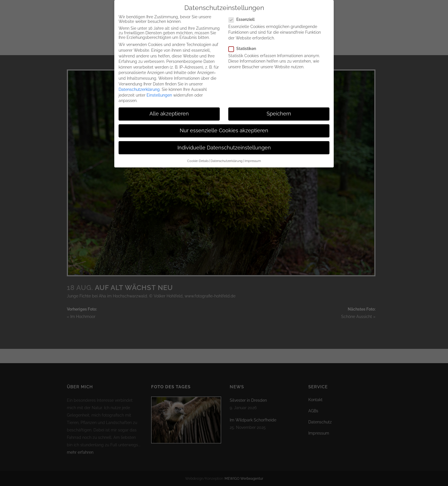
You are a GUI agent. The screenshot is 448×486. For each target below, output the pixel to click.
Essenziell (244, 15)
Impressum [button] (253, 156)
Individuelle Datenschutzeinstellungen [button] (224, 143)
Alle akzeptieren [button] (169, 109)
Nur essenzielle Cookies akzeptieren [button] (224, 126)
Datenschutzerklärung (139, 85)
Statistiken (245, 44)
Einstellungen (159, 90)
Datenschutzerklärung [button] (227, 156)
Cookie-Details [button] (198, 156)
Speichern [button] (279, 109)
